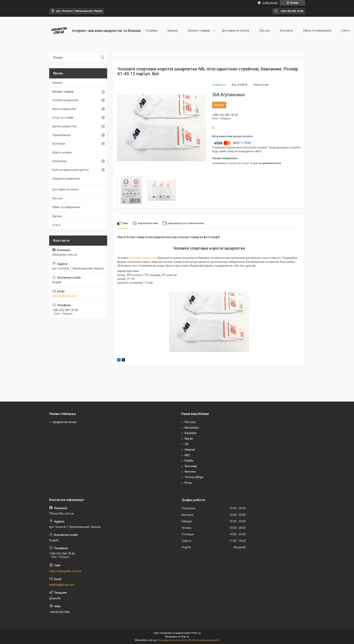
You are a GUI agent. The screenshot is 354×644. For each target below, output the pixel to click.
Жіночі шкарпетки (64, 109)
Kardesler (191, 433)
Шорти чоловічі (62, 152)
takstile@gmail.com (65, 296)
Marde (189, 439)
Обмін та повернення (317, 31)
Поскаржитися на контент (172, 640)
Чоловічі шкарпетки (65, 100)
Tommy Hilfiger (194, 477)
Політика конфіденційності (204, 640)
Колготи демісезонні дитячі (70, 170)
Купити (219, 105)
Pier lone (190, 422)
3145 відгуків (270, 3)
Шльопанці (59, 161)
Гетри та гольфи (63, 118)
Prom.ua (196, 633)
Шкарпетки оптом (65, 422)
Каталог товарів (199, 31)
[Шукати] (102, 57)
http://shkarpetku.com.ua (65, 571)
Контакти (286, 31)
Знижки (173, 31)
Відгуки (57, 216)
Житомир (191, 466)
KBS (187, 455)
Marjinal (190, 450)
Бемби (189, 461)
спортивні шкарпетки (143, 258)
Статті (56, 225)
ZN (186, 444)
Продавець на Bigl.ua (177, 637)
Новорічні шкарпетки (66, 179)
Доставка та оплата (235, 31)
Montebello (192, 428)
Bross (188, 483)
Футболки (59, 144)
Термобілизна (61, 135)
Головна (152, 31)
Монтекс (190, 472)
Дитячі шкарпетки (64, 126)
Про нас (265, 31)
